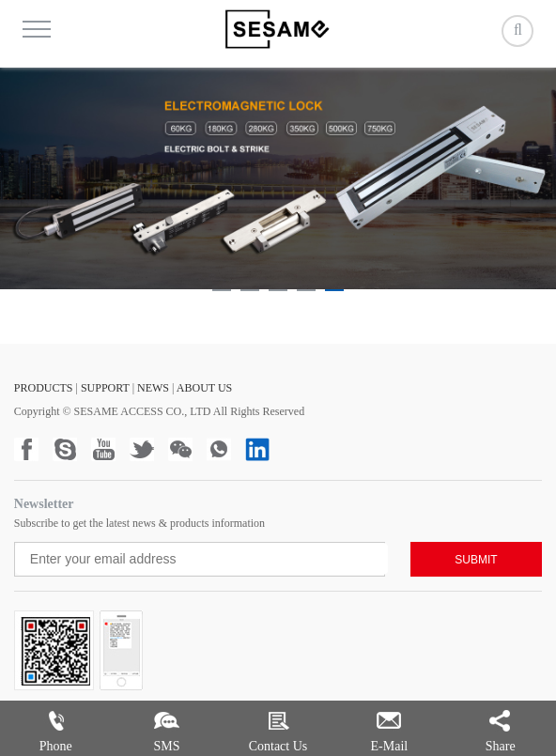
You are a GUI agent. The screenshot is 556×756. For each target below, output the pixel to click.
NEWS (153, 388)
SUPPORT (105, 388)
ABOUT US (204, 388)
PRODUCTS (44, 388)
